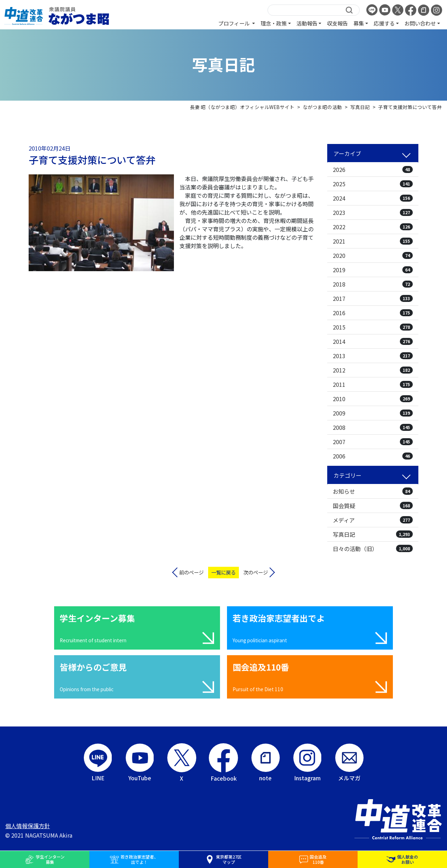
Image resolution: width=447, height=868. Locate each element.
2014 (373, 341)
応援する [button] (384, 23)
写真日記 (373, 534)
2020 (373, 255)
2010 (373, 399)
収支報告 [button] (337, 23)
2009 (373, 413)
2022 (373, 227)
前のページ (191, 572)
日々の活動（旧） (373, 549)
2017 (373, 298)
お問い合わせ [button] (420, 23)
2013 (373, 356)
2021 (373, 241)
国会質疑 (373, 506)
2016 (373, 313)
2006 (373, 456)
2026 (373, 169)
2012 (373, 370)
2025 (373, 184)
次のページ (256, 572)
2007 (373, 442)
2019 (373, 270)
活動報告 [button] (307, 23)
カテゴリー (347, 475)
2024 (373, 198)
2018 (373, 284)
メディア (373, 520)
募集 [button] (359, 23)
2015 (373, 327)
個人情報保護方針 (28, 826)
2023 (373, 212)
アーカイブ (347, 153)
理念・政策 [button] (274, 23)
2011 (373, 384)
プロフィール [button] (235, 23)
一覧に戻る (223, 572)
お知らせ (373, 491)
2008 (373, 427)
